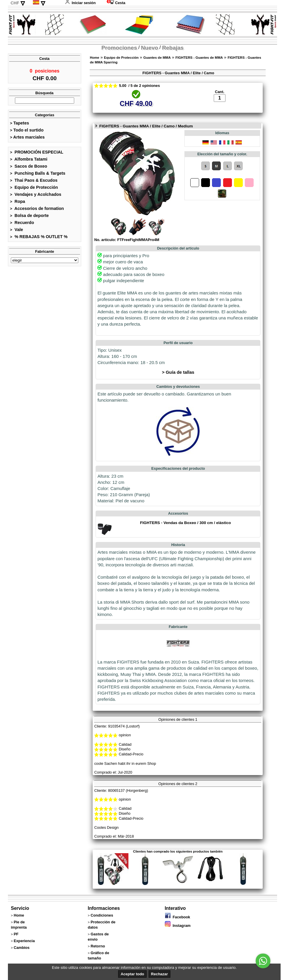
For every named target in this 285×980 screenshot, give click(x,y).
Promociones (119, 48)
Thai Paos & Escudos (34, 182)
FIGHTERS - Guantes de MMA (199, 58)
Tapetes (19, 125)
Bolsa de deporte (29, 217)
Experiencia (24, 952)
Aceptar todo (132, 974)
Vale (16, 231)
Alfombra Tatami (29, 161)
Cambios (22, 959)
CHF (15, 3)
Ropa (18, 203)
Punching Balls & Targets (38, 175)
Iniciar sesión (80, 3)
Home (94, 58)
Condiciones (102, 926)
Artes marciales (27, 139)
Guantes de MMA (157, 58)
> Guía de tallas (178, 383)
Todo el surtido (27, 132)
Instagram (178, 937)
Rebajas (173, 48)
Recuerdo (22, 224)
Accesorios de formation (37, 210)
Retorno (98, 957)
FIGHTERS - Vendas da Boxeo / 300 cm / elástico (186, 534)
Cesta (116, 3)
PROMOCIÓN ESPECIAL (37, 154)
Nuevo (150, 48)
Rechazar (160, 974)
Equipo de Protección (34, 189)
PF (16, 945)
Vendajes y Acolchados (36, 196)
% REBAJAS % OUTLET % (39, 238)
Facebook (178, 928)
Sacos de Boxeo (29, 168)
